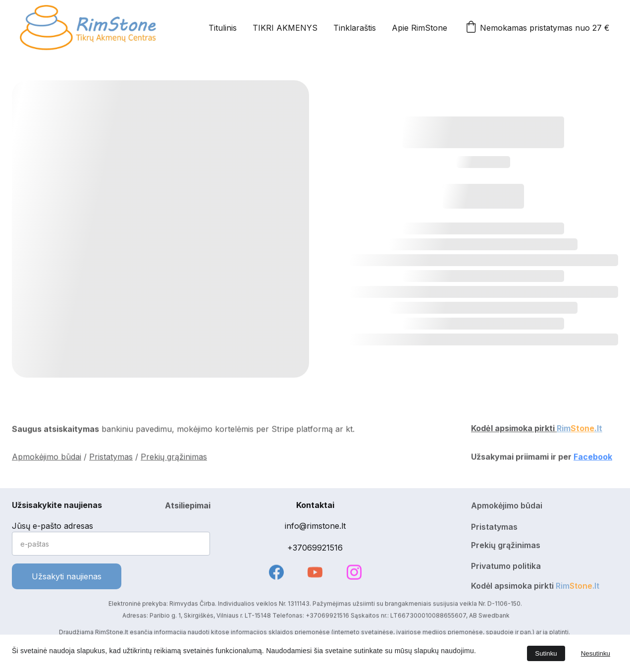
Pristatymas (111, 458)
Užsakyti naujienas (67, 576)
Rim (564, 429)
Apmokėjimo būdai (47, 458)
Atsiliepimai (188, 507)
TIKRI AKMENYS (285, 28)
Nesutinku (596, 653)
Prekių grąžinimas (174, 458)
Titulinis (223, 28)
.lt (598, 429)
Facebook (593, 458)
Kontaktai (315, 505)
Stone (582, 429)
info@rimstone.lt (315, 526)
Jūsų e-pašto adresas (52, 526)
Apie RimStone (420, 28)
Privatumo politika (506, 567)
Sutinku (546, 653)
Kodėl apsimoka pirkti (514, 429)
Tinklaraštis (355, 28)
